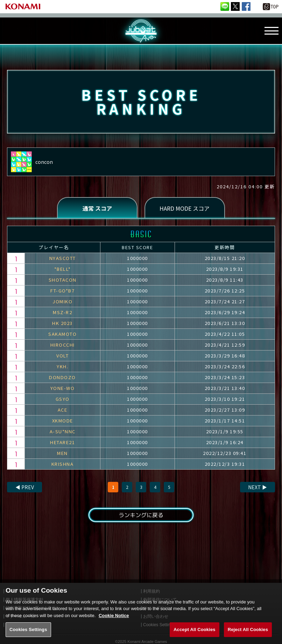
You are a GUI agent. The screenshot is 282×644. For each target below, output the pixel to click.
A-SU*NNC (63, 431)
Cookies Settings (28, 636)
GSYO (63, 399)
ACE (63, 410)
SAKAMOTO (62, 334)
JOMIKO (62, 301)
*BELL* (63, 269)
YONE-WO (63, 388)
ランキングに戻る (141, 515)
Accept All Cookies (195, 636)
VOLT (62, 356)
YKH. (62, 366)
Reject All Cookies (248, 636)
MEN (62, 453)
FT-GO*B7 (62, 291)
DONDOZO (62, 377)
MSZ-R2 (62, 312)
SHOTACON (63, 280)
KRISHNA (63, 464)
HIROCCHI (63, 345)
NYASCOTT (63, 258)
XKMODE (63, 421)
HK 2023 (62, 323)
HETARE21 (62, 442)
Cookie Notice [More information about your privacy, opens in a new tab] (114, 623)
